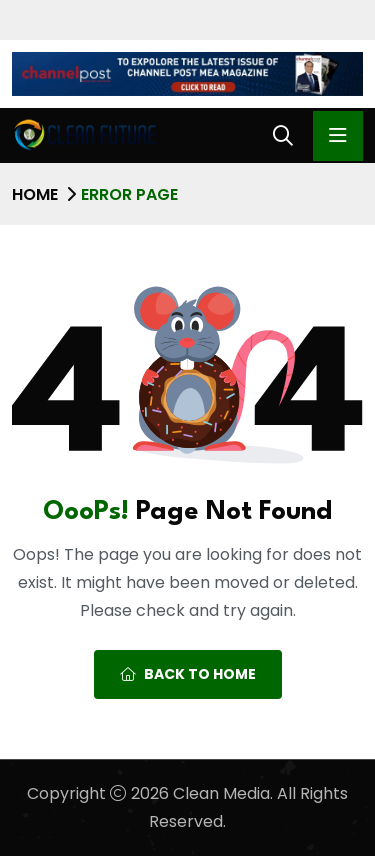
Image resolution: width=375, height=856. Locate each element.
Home (35, 194)
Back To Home (188, 674)
